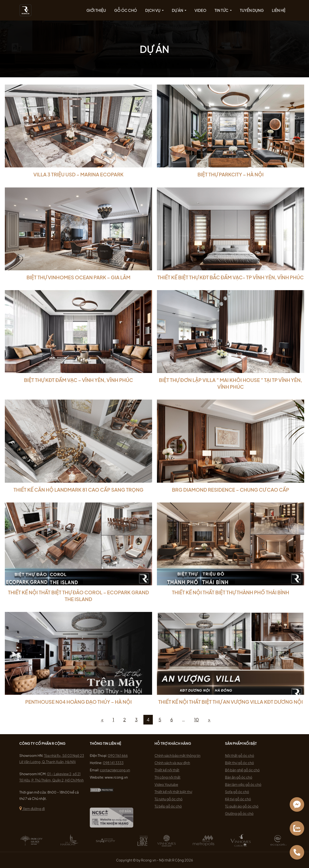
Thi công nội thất (168, 777)
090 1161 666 (118, 755)
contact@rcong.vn (115, 770)
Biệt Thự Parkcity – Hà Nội (231, 174)
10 (197, 720)
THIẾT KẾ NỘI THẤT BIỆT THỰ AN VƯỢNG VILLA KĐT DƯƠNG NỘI (231, 702)
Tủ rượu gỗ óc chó (169, 799)
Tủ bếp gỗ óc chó (168, 806)
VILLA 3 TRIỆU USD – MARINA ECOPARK (78, 174)
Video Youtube (166, 784)
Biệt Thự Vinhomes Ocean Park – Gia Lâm (79, 277)
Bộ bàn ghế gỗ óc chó (242, 770)
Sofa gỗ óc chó (237, 792)
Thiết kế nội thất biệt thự (173, 792)
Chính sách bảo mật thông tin (177, 755)
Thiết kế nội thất (167, 770)
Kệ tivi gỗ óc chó (238, 799)
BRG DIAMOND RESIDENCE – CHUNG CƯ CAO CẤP (231, 490)
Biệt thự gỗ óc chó (239, 763)
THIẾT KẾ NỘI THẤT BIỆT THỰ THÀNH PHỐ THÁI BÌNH (231, 592)
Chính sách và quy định (172, 763)
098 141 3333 (113, 763)
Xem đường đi (32, 809)
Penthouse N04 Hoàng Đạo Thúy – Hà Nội (78, 702)
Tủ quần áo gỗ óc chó (242, 806)
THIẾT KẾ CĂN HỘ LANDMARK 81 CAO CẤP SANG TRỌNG (78, 490)
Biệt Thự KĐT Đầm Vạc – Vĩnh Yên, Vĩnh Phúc (78, 380)
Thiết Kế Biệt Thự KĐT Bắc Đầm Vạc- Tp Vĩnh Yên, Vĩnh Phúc (231, 277)
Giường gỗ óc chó (239, 813)
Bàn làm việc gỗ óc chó (243, 784)
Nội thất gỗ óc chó (240, 755)
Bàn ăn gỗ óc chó (239, 777)
